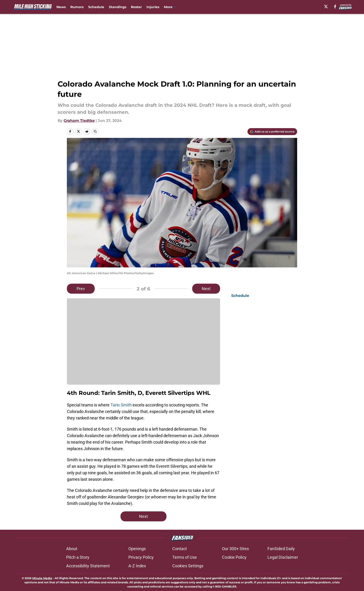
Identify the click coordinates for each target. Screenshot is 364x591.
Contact (180, 549)
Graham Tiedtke (79, 121)
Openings (137, 549)
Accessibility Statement (88, 566)
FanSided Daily (281, 549)
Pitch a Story (78, 557)
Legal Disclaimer (283, 557)
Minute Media (42, 578)
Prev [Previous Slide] (81, 289)
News (61, 7)
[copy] (95, 131)
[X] (326, 6)
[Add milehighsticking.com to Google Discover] (272, 132)
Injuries (153, 7)
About (72, 549)
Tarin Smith (121, 405)
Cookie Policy (234, 557)
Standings (118, 7)
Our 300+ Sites (235, 549)
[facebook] (335, 6)
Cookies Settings (188, 566)
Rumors (77, 7)
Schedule (96, 7)
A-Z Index (137, 566)
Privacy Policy (141, 557)
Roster (136, 7)
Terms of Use (185, 557)
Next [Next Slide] (206, 289)
